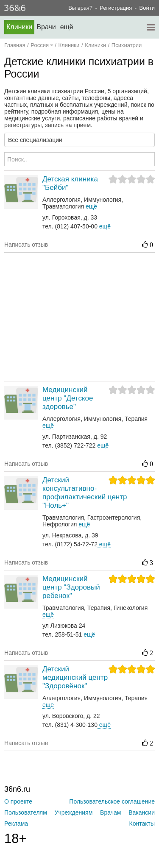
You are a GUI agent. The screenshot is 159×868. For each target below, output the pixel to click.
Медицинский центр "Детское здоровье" (68, 398)
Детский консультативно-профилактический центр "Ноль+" (85, 493)
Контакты (142, 823)
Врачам (110, 812)
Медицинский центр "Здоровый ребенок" (71, 587)
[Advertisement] (82, 316)
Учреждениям (74, 812)
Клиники (19, 27)
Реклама (16, 823)
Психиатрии (127, 45)
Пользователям (26, 812)
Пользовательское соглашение (112, 801)
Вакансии (142, 812)
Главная (15, 45)
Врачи (46, 27)
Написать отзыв (26, 245)
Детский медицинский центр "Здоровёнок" (75, 677)
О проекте (18, 801)
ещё (104, 226)
